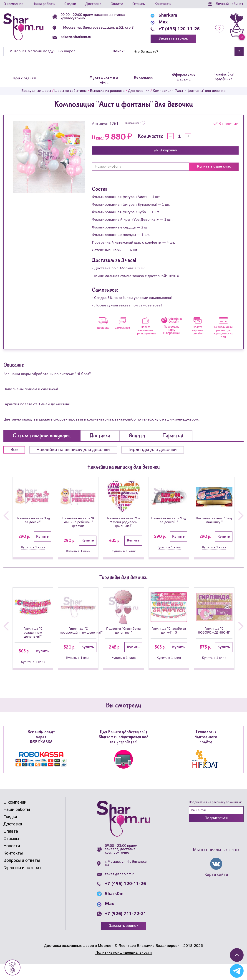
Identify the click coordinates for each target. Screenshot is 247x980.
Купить (42, 539)
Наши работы (44, 4)
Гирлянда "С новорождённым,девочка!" (78, 640)
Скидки (70, 4)
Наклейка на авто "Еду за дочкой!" (169, 521)
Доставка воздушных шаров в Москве (78, 961)
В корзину (165, 150)
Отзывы (139, 4)
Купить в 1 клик (33, 549)
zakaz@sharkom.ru (76, 37)
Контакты (163, 4)
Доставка (93, 4)
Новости (12, 862)
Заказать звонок (173, 39)
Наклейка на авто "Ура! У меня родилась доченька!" (123, 526)
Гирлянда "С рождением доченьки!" (33, 642)
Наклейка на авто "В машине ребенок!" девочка (78, 526)
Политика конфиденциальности (123, 969)
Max (163, 22)
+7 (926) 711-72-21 (126, 930)
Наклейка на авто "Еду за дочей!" (33, 521)
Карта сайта (216, 891)
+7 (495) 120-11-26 (179, 29)
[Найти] (182, 51)
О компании (13, 4)
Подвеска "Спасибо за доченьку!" (123, 642)
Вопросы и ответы (22, 877)
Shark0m (168, 15)
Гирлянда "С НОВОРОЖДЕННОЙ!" (214, 640)
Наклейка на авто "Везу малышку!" (214, 521)
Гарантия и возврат (22, 884)
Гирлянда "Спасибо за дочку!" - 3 (169, 642)
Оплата (117, 4)
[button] (6, 520)
